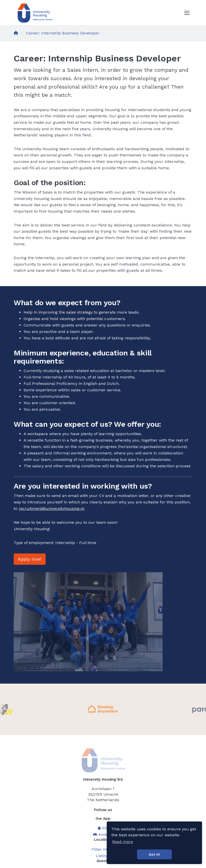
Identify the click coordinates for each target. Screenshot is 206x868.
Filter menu (103, 849)
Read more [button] (123, 842)
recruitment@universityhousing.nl (51, 508)
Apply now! (30, 559)
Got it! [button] (154, 854)
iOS (103, 828)
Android (103, 834)
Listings (103, 856)
